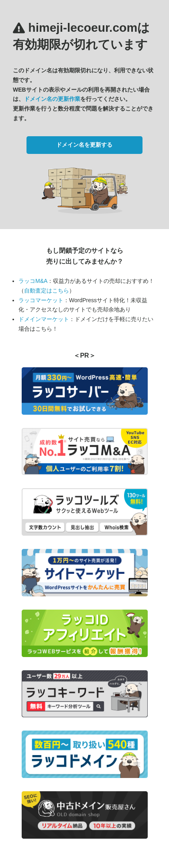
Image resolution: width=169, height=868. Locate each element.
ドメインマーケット (44, 319)
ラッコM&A (33, 281)
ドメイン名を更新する (84, 145)
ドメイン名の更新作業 (52, 99)
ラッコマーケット (41, 300)
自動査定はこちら (47, 291)
